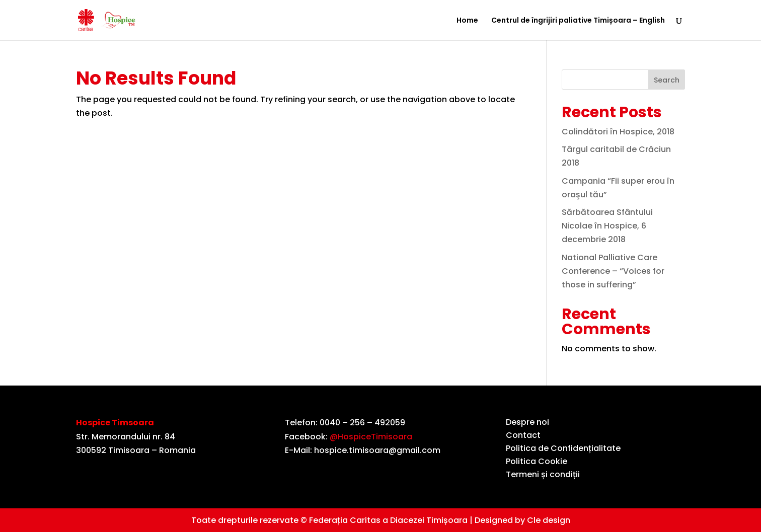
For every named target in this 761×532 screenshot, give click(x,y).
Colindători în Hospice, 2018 (618, 132)
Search (667, 80)
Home (467, 21)
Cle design (549, 520)
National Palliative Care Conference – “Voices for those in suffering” (613, 271)
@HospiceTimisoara (371, 437)
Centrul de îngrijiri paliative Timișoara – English (578, 21)
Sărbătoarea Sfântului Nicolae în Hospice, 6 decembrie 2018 (607, 226)
